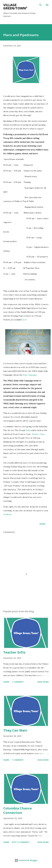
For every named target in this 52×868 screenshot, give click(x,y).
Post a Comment (21, 842)
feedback (7, 514)
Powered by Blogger (26, 860)
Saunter (36, 434)
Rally (28, 430)
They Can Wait (15, 730)
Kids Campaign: (30, 375)
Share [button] (42, 524)
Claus (42, 434)
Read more (43, 682)
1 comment (18, 682)
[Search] (40, 5)
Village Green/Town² (15, 6)
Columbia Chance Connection (17, 810)
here (25, 320)
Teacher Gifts (14, 652)
